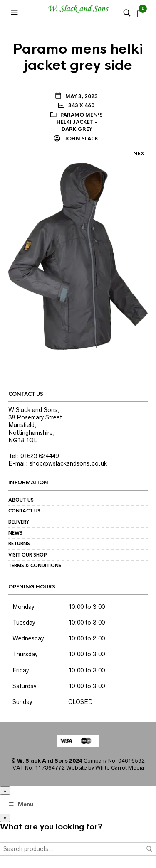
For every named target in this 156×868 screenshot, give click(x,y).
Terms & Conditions (35, 566)
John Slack (81, 139)
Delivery (19, 522)
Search (149, 849)
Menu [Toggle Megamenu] (21, 804)
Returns (19, 544)
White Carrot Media (120, 768)
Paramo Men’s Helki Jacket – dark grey (80, 122)
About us (21, 500)
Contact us (24, 511)
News (15, 533)
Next (140, 154)
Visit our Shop (28, 555)
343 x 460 (81, 105)
